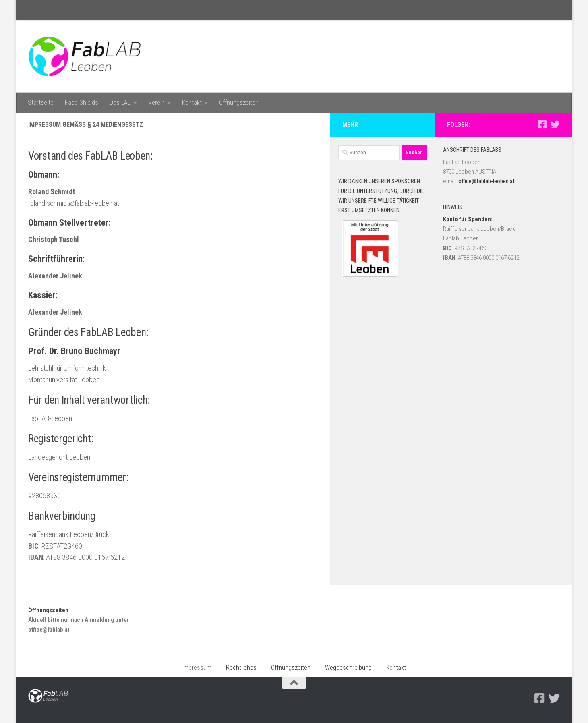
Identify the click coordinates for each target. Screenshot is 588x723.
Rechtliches (241, 668)
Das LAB (120, 103)
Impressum (197, 668)
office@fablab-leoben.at (487, 181)
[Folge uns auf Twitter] (555, 124)
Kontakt (192, 103)
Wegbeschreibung (348, 668)
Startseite (41, 103)
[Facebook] (542, 124)
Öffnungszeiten (239, 103)
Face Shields (82, 103)
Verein (156, 103)
